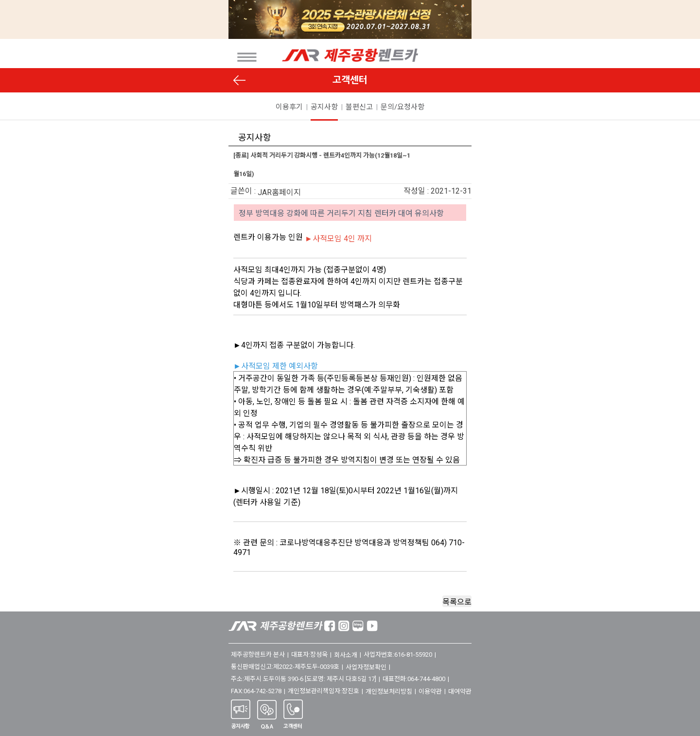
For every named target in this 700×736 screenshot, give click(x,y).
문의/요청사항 (402, 107)
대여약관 (460, 691)
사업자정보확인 (366, 667)
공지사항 (324, 107)
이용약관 (430, 691)
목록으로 (457, 602)
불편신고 (359, 107)
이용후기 (289, 107)
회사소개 (346, 655)
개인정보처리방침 (389, 691)
